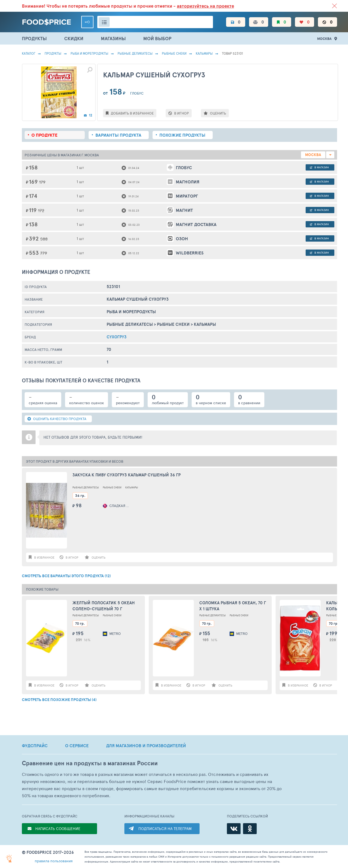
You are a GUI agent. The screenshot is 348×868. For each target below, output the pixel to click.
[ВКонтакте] (234, 829)
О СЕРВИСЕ (77, 746)
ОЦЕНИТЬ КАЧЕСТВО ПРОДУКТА (57, 419)
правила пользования (54, 861)
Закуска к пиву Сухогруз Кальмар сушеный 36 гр (127, 475)
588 (44, 239)
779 (44, 253)
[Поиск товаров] (155, 22)
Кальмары (204, 53)
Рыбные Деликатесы (135, 53)
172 (41, 210)
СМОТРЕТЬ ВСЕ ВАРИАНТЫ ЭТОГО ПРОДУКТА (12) (66, 576)
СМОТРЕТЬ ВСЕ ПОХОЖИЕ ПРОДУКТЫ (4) (59, 700)
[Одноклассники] (250, 829)
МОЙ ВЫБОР (157, 38)
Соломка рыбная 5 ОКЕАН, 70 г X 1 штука (233, 606)
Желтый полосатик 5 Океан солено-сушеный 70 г (104, 606)
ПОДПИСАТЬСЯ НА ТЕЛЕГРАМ (165, 829)
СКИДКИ (74, 38)
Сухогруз (117, 337)
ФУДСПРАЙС (35, 746)
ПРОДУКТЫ (34, 38)
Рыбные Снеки (174, 53)
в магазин (319, 167)
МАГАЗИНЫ (113, 38)
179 (42, 182)
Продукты (53, 53)
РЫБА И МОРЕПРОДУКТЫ (89, 53)
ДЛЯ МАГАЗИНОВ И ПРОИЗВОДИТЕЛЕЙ (146, 746)
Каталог (29, 53)
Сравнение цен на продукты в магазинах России (90, 763)
